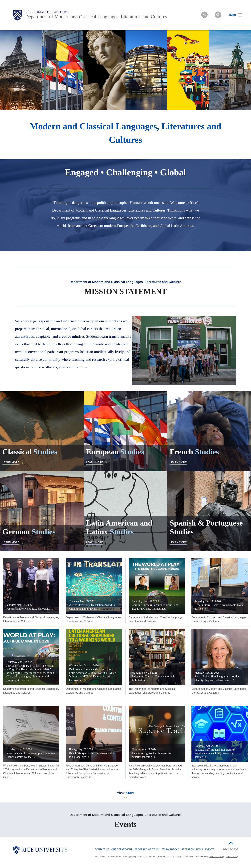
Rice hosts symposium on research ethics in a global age (93, 755)
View (125, 793)
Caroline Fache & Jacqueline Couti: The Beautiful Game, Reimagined (155, 607)
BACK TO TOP (231, 849)
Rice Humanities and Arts (47, 12)
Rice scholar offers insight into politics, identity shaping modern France (217, 678)
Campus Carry (232, 857)
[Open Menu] (233, 15)
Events (210, 849)
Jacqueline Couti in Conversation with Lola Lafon (154, 678)
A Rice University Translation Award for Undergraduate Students (93, 607)
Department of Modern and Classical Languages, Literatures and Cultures (96, 17)
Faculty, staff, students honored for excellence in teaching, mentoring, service (215, 753)
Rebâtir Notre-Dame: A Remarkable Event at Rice (219, 607)
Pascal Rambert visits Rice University (28, 609)
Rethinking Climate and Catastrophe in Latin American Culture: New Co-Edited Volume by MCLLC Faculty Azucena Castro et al (93, 675)
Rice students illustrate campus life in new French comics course (31, 755)
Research (188, 849)
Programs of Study (147, 849)
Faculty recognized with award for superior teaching (152, 755)
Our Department (122, 849)
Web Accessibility (217, 857)
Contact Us (102, 849)
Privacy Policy (201, 857)
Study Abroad (170, 849)
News (200, 849)
